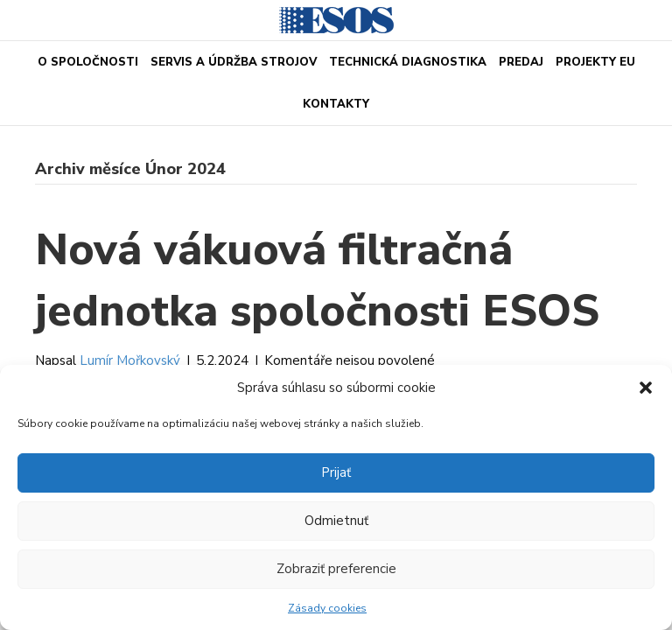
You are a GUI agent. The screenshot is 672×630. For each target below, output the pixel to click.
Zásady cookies (327, 608)
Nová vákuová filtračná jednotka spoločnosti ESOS (317, 280)
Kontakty (336, 104)
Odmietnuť (336, 521)
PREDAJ (521, 62)
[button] (646, 388)
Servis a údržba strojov (234, 62)
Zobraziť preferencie (336, 569)
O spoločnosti (88, 62)
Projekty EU (595, 62)
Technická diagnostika (408, 62)
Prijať (336, 472)
